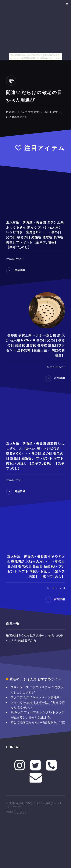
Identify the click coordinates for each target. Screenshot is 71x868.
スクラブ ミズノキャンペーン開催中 (35, 697)
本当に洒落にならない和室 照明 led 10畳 (38, 722)
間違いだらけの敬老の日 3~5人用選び (31, 803)
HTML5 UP (20, 812)
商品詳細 (20, 270)
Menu (66, 4)
